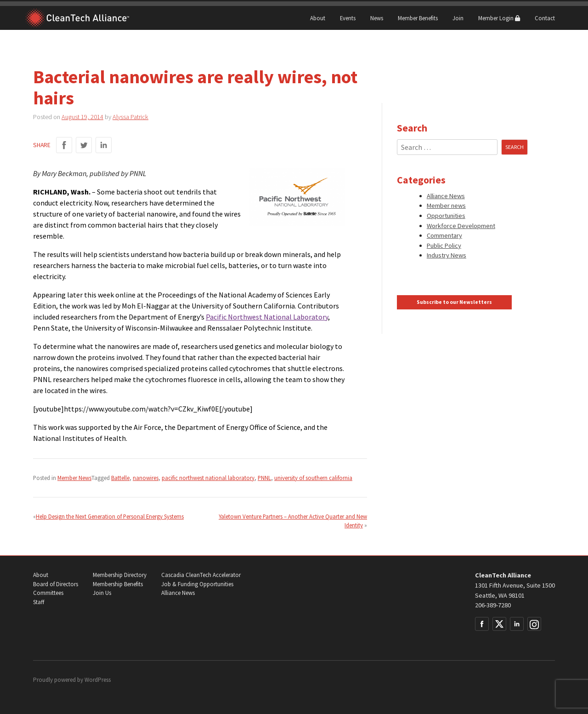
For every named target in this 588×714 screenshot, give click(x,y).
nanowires (146, 478)
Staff (39, 602)
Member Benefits (418, 18)
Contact (545, 18)
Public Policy (444, 246)
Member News (74, 478)
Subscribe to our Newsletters (454, 302)
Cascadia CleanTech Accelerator (201, 575)
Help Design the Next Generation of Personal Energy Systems (110, 516)
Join (458, 18)
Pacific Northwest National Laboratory (267, 317)
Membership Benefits (118, 584)
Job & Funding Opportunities (197, 584)
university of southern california (313, 478)
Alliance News (446, 196)
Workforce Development (461, 226)
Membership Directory (120, 575)
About (318, 18)
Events (348, 18)
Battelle (120, 478)
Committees (48, 593)
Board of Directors (56, 584)
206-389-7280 (493, 605)
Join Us (102, 593)
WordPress (98, 680)
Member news (446, 206)
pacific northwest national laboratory (208, 478)
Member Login (499, 18)
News (377, 18)
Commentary (444, 235)
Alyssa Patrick (130, 117)
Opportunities (446, 216)
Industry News (447, 255)
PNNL (264, 478)
